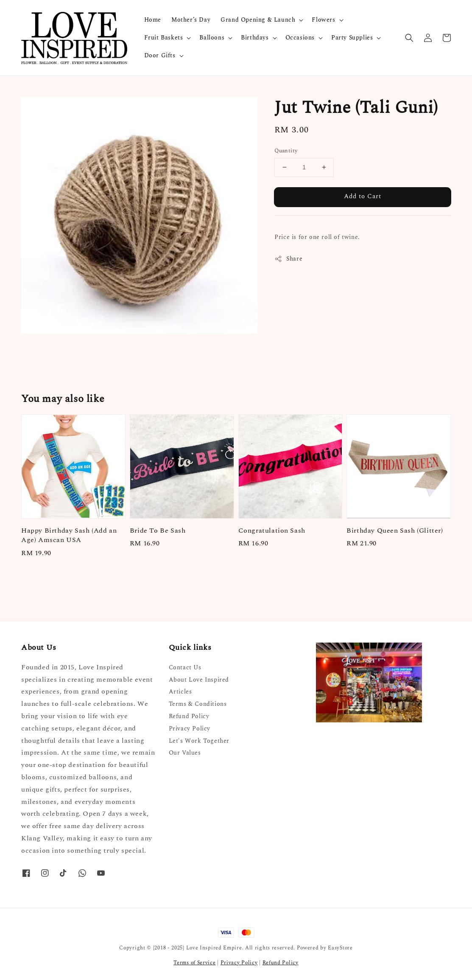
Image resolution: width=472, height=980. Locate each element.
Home (153, 20)
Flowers (323, 20)
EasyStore (340, 948)
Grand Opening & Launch (258, 20)
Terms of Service (194, 963)
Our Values (185, 753)
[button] (409, 38)
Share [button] (288, 259)
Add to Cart (363, 196)
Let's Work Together (199, 741)
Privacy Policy (190, 729)
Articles (180, 692)
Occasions (300, 38)
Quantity (286, 151)
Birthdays (255, 38)
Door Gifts (160, 56)
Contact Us (185, 668)
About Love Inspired (199, 680)
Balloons (212, 38)
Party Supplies (352, 38)
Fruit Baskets (164, 38)
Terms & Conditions (198, 704)
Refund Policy (189, 716)
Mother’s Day (191, 20)
